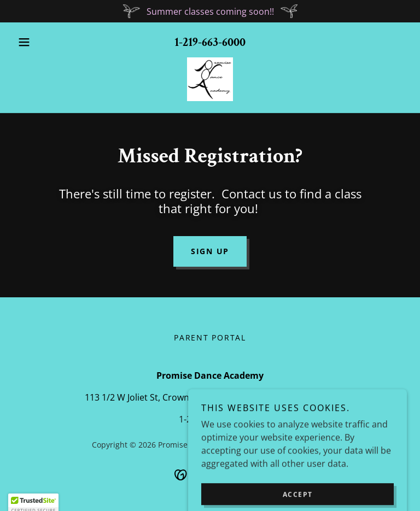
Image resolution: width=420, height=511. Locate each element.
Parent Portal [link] (210, 337)
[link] (210, 79)
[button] (43, 42)
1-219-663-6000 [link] (210, 42)
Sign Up (210, 251)
